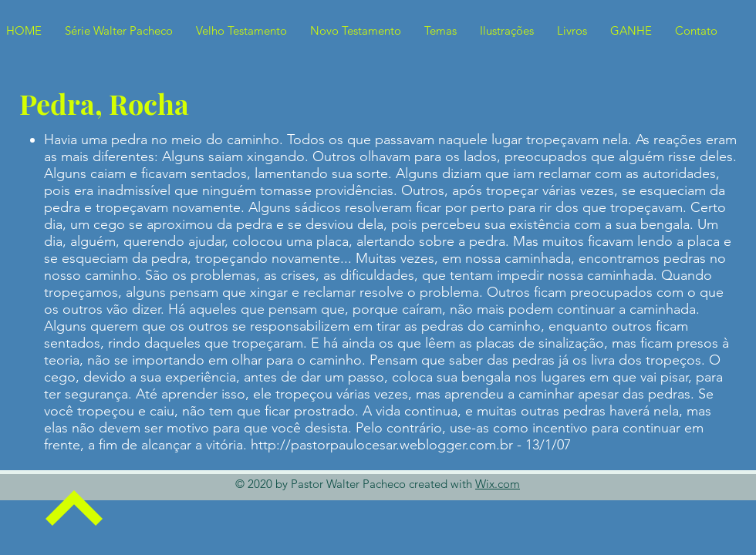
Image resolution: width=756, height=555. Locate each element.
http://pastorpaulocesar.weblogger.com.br (382, 445)
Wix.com (498, 484)
